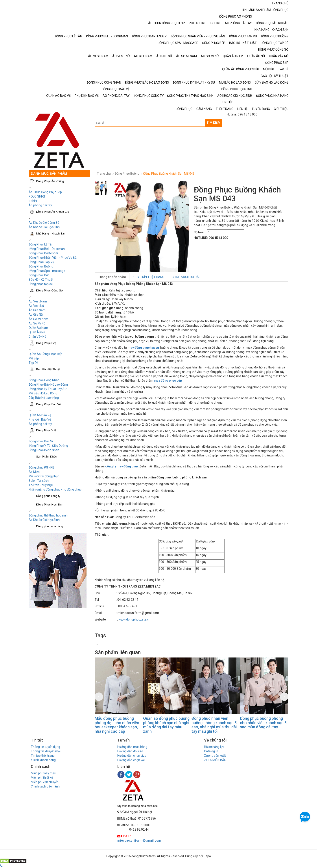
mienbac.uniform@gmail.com (139, 841)
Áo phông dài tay (40, 205)
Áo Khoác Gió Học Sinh (44, 227)
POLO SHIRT (37, 196)
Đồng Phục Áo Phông (50, 181)
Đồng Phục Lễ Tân (41, 244)
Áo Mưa (34, 472)
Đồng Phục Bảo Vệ (48, 404)
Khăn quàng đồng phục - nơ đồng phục (55, 489)
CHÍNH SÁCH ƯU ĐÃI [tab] (186, 277)
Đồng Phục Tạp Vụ (41, 262)
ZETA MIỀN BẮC (215, 760)
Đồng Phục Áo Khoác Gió (53, 212)
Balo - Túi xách (39, 481)
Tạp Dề (33, 363)
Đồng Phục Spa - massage (47, 271)
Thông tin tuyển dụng (45, 747)
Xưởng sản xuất (215, 756)
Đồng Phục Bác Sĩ (41, 441)
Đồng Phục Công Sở (49, 290)
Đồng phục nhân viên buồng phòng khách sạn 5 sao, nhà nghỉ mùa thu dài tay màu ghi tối (214, 725)
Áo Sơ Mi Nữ (37, 323)
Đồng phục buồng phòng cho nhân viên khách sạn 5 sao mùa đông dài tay (263, 723)
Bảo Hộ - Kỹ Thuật (41, 280)
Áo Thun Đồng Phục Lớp (45, 192)
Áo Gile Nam (37, 310)
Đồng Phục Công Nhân (44, 380)
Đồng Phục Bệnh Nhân (44, 450)
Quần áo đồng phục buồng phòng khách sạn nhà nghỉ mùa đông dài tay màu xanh (166, 725)
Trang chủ (104, 174)
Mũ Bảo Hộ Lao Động (43, 393)
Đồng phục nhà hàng (50, 526)
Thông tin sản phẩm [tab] (112, 277)
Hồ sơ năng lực (214, 747)
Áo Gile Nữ (36, 315)
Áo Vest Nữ (36, 306)
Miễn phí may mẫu (43, 773)
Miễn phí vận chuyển (45, 782)
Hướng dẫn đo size (130, 751)
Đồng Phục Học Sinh (50, 505)
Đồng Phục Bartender (43, 253)
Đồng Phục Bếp (39, 275)
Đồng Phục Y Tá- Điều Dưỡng (48, 446)
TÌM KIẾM (214, 123)
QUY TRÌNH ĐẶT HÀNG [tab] (149, 277)
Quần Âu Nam (38, 328)
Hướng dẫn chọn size (132, 756)
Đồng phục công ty (48, 496)
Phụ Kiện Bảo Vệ (40, 419)
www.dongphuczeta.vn (134, 619)
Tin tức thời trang (43, 756)
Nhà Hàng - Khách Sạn (51, 233)
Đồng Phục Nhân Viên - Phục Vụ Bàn (53, 258)
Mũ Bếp (34, 358)
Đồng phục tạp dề (41, 284)
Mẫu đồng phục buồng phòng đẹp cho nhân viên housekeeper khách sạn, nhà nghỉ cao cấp (117, 725)
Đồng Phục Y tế (46, 430)
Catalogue (211, 751)
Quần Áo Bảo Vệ (40, 415)
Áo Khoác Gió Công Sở (44, 223)
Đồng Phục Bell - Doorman (47, 249)
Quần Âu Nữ (37, 332)
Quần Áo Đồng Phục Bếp (45, 354)
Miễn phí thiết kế (42, 778)
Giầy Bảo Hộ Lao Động (44, 398)
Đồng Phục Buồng (41, 266)
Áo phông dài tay (40, 424)
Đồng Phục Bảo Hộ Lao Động (48, 385)
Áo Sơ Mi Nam (38, 319)
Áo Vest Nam (38, 301)
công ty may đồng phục (122, 466)
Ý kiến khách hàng (43, 760)
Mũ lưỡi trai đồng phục (44, 476)
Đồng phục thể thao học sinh (48, 515)
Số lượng (200, 232)
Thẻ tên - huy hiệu (41, 485)
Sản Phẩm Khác (46, 457)
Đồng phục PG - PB (41, 467)
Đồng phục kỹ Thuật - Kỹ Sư (48, 389)
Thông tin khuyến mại (46, 751)
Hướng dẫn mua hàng (132, 747)
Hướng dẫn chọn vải (131, 760)
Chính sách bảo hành (45, 786)
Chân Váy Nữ (38, 337)
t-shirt (33, 201)
